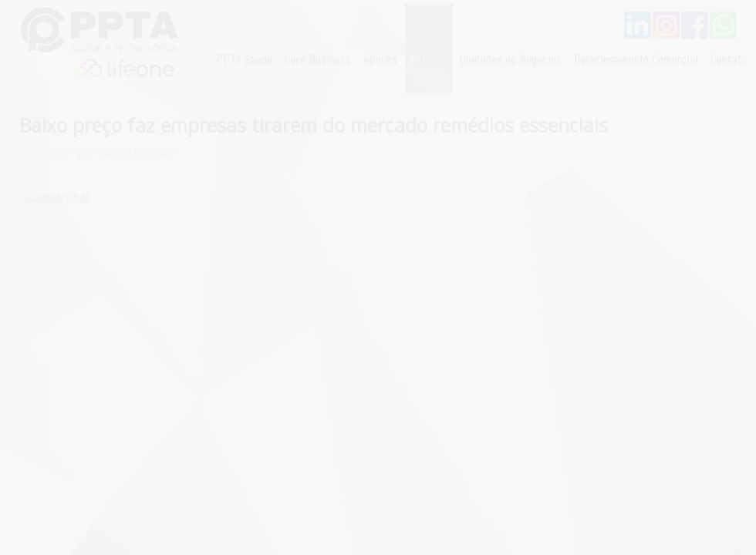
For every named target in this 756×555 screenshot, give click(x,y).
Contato (729, 59)
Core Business (318, 59)
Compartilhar (58, 196)
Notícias (429, 59)
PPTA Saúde (244, 59)
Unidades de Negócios (511, 59)
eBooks (380, 59)
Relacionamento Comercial (636, 59)
